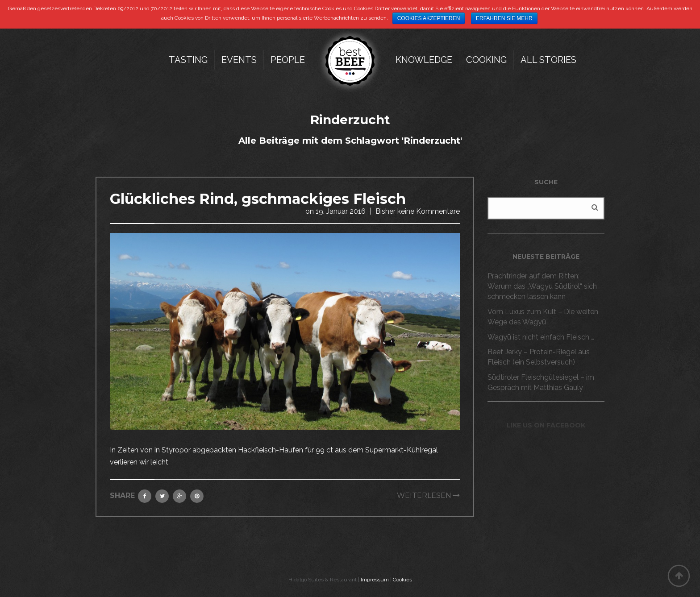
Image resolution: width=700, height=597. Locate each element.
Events (239, 60)
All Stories (548, 60)
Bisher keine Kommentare (418, 211)
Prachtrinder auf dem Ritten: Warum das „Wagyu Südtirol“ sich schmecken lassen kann (542, 286)
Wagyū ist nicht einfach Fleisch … (541, 337)
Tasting (188, 60)
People (288, 60)
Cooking (486, 60)
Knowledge (424, 60)
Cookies (402, 580)
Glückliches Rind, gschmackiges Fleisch (258, 199)
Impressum (375, 580)
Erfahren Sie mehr (504, 18)
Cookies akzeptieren (429, 18)
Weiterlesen (424, 495)
